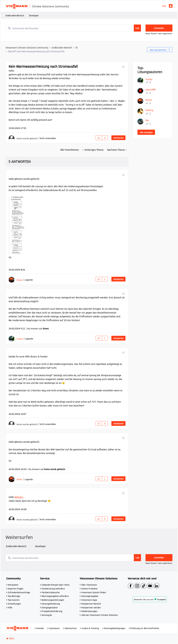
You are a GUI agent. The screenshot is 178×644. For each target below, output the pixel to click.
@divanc (19, 497)
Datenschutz (71, 628)
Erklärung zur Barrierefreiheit (145, 628)
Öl (77, 48)
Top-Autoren (14, 600)
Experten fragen (16, 589)
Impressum (54, 628)
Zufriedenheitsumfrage (19, 592)
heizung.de (47, 615)
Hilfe (10, 608)
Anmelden (171, 6)
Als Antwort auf (38, 329)
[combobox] (73, 28)
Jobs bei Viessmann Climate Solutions (99, 615)
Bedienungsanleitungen (53, 600)
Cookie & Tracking (90, 628)
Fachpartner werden (91, 608)
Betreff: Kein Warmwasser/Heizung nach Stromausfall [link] (36, 51)
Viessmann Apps (89, 600)
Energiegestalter (50, 608)
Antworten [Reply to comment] (118, 279)
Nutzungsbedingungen (115, 628)
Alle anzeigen (146, 132)
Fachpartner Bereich (91, 604)
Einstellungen (14, 604)
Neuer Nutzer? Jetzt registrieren (159, 34)
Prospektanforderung (52, 611)
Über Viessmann (89, 585)
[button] (123, 67)
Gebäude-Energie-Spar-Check (56, 585)
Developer (34, 16)
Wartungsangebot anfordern (55, 596)
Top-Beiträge (14, 596)
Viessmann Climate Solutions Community (27, 48)
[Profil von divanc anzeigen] (20, 280)
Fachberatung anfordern (53, 589)
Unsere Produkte (89, 589)
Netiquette (13, 585)
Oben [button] (12, 638)
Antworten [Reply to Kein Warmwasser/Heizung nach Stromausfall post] (118, 138)
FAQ (164, 6)
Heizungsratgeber (90, 596)
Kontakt (40, 628)
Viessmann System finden (94, 592)
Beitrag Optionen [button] (158, 50)
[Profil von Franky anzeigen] (20, 339)
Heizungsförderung (51, 604)
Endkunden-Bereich (15, 16)
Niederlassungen (89, 611)
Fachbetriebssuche (51, 592)
